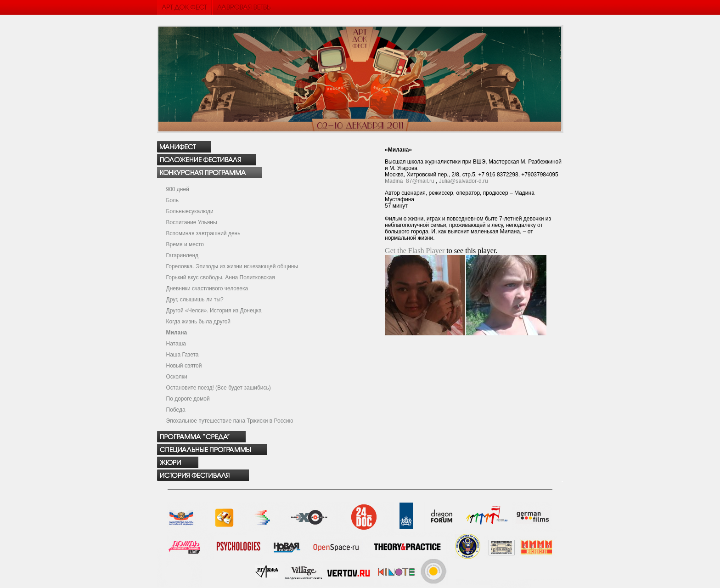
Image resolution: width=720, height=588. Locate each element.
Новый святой (184, 366)
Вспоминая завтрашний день (203, 233)
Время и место (185, 244)
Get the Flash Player (415, 251)
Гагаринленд (183, 255)
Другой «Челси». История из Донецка (214, 311)
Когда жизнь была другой (199, 322)
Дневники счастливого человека (207, 288)
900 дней (178, 189)
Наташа (176, 344)
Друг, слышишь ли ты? (195, 300)
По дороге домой (188, 399)
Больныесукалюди (190, 211)
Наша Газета (183, 355)
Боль (173, 200)
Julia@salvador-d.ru (464, 181)
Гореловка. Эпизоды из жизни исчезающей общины (232, 266)
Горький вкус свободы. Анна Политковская (221, 277)
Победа (176, 410)
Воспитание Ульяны (192, 222)
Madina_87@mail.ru (410, 181)
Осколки (177, 377)
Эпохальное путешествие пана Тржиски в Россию (230, 421)
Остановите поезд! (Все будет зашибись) (219, 388)
